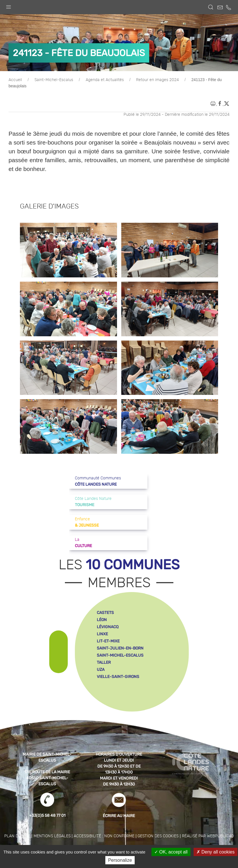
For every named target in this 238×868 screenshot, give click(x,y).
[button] (9, 6)
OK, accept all (171, 852)
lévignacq (108, 627)
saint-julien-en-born (120, 648)
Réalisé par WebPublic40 (208, 836)
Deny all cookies (216, 852)
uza (101, 670)
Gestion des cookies (158, 836)
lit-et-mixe (108, 641)
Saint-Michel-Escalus (54, 80)
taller (104, 662)
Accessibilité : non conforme (104, 836)
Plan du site (17, 836)
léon (102, 620)
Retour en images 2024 (157, 80)
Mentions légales (52, 836)
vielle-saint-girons (118, 677)
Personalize (120, 860)
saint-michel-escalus (120, 655)
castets (105, 613)
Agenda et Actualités (105, 80)
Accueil (15, 80)
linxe (102, 634)
